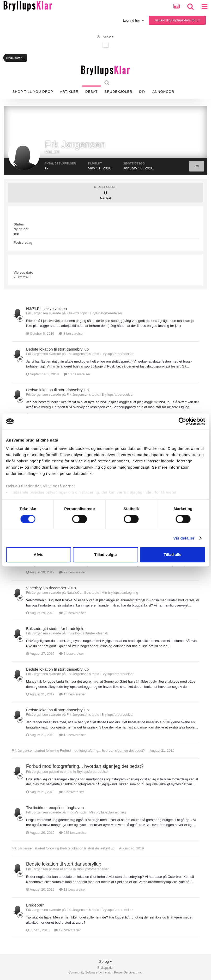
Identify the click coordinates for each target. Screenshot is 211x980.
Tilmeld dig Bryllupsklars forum (177, 20)
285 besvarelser (73, 833)
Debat (91, 92)
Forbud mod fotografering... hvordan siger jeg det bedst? (102, 751)
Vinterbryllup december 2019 (51, 588)
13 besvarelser (77, 374)
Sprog (105, 961)
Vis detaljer (184, 538)
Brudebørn (35, 905)
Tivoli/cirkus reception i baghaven (55, 808)
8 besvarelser (71, 333)
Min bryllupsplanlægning (120, 593)
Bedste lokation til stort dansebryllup (57, 349)
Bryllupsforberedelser (106, 313)
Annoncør (163, 92)
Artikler (69, 92)
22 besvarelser (73, 572)
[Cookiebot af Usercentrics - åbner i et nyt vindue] (182, 421)
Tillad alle (172, 555)
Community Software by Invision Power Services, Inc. (105, 972)
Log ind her (134, 20)
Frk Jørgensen (23, 751)
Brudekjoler (118, 92)
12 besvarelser (68, 930)
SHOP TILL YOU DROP (33, 92)
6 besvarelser (72, 792)
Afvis (38, 555)
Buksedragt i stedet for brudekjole (55, 629)
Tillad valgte (105, 555)
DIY (143, 92)
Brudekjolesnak (96, 633)
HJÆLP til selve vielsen (46, 308)
